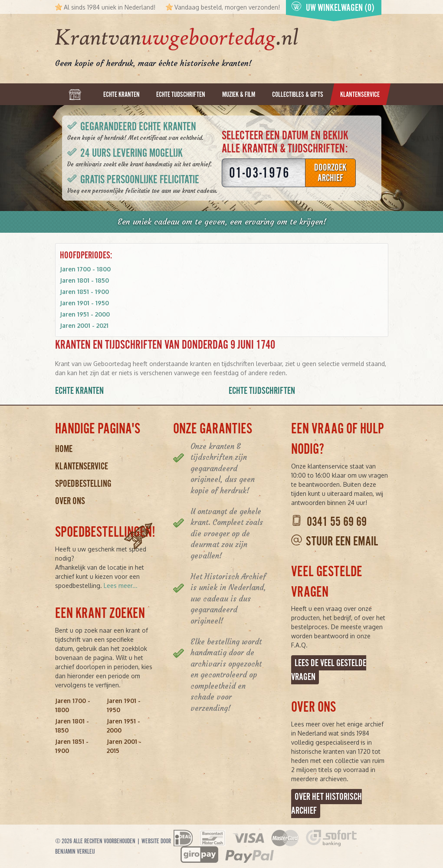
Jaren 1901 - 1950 (84, 303)
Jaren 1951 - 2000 (85, 314)
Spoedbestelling (83, 484)
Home (64, 449)
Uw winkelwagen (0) (333, 7)
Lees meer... (121, 586)
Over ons (70, 501)
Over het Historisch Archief (327, 804)
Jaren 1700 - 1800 (85, 269)
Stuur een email (342, 541)
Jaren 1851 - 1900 (84, 292)
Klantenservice (82, 466)
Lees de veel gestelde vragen (329, 670)
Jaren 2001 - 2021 (84, 325)
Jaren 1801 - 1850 (84, 280)
